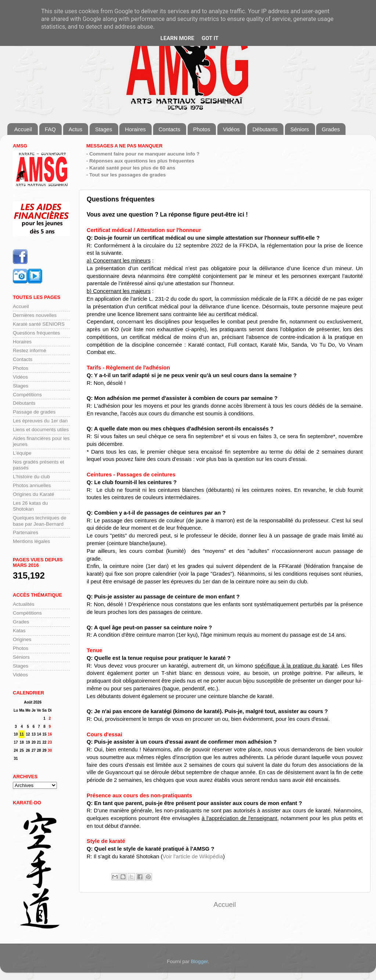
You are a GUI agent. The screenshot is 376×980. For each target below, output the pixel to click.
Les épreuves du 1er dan (40, 421)
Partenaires (26, 532)
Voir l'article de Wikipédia (193, 856)
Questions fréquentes (36, 333)
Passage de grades (34, 412)
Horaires (135, 129)
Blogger (199, 961)
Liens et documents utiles (41, 430)
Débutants (265, 129)
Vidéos (231, 129)
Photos (202, 129)
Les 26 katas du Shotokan (30, 506)
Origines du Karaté (34, 494)
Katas (19, 631)
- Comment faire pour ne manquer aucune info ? (143, 154)
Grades (331, 129)
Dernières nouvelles (35, 315)
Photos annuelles (32, 485)
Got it (210, 38)
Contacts (169, 129)
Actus (76, 129)
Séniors (300, 129)
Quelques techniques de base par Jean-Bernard (40, 521)
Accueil (23, 129)
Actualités (24, 604)
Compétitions (27, 395)
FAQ (50, 129)
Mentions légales (31, 541)
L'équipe (22, 453)
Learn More (177, 38)
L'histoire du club (31, 477)
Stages (104, 129)
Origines (22, 639)
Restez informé (30, 350)
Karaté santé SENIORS (39, 324)
